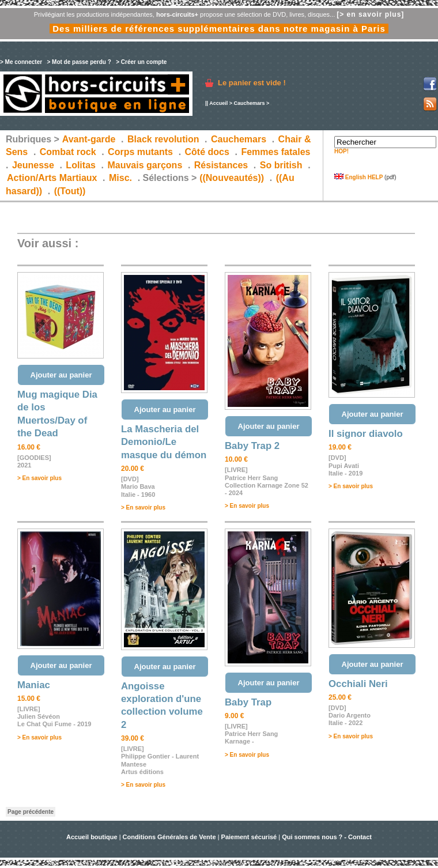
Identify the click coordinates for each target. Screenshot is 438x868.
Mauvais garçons (145, 165)
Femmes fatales (275, 152)
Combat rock (68, 152)
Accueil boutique (93, 837)
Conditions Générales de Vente (169, 837)
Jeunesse (33, 165)
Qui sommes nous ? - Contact (327, 837)
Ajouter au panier (61, 375)
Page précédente (31, 812)
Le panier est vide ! (252, 83)
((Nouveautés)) (232, 178)
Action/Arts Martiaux (52, 178)
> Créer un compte (141, 62)
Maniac (34, 685)
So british (281, 165)
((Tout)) (70, 191)
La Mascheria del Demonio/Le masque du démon (164, 442)
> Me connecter (21, 62)
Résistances (221, 165)
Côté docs (207, 152)
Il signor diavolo (366, 434)
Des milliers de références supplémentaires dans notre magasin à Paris (219, 29)
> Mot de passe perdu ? (79, 62)
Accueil (218, 103)
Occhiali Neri (358, 684)
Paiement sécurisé (249, 837)
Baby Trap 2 (252, 446)
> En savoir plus (39, 478)
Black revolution (163, 139)
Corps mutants (141, 152)
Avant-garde (89, 139)
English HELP (358, 177)
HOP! (341, 151)
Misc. (120, 178)
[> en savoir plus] (370, 14)
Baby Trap (248, 702)
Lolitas (81, 165)
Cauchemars (249, 103)
